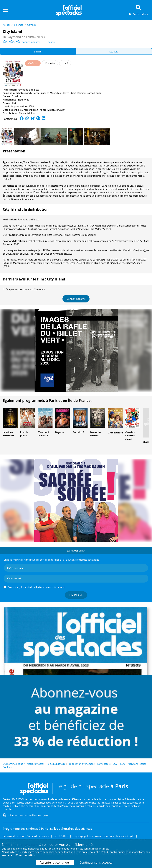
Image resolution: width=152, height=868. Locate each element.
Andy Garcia (33, 93)
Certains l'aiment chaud (130, 436)
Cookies (7, 767)
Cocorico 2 (78, 432)
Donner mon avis (76, 299)
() (27, 226)
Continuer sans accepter (97, 862)
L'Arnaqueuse (115, 433)
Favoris (49, 42)
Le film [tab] (38, 52)
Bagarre (60, 432)
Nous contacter (35, 764)
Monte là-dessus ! (95, 434)
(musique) (80, 235)
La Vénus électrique (8, 434)
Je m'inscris (76, 595)
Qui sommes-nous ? (14, 764)
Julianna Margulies (51, 93)
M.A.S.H (147, 442)
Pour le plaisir (24, 434)
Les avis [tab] (114, 52)
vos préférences (86, 852)
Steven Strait (69, 93)
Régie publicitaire (56, 764)
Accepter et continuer (55, 862)
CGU (123, 764)
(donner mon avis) (31, 42)
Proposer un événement (81, 764)
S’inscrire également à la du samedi (36, 587)
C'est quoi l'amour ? (43, 434)
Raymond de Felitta (28, 90)
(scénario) (47, 235)
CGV (115, 764)
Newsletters (104, 764)
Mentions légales (137, 764)
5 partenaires (27, 852)
